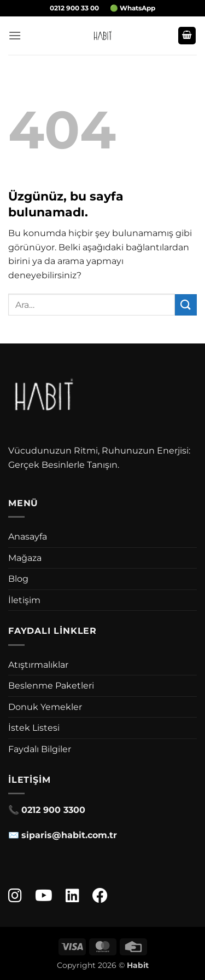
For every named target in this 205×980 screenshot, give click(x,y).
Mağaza (25, 558)
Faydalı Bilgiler (40, 749)
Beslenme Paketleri (51, 686)
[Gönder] (186, 305)
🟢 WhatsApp (133, 8)
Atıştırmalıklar (38, 665)
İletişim (24, 600)
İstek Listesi (34, 728)
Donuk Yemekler (45, 707)
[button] (15, 35)
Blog (18, 579)
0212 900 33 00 (74, 8)
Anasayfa (28, 537)
